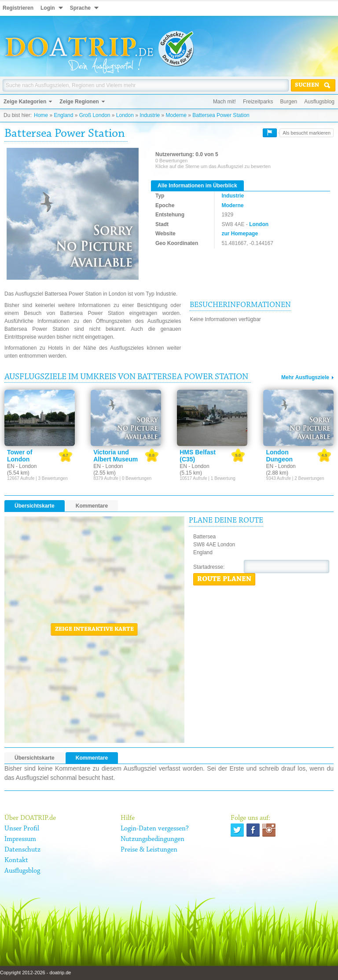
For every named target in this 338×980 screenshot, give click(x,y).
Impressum (20, 839)
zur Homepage (240, 234)
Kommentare (92, 506)
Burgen (289, 102)
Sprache (80, 8)
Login (48, 8)
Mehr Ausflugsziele (305, 377)
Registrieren (18, 8)
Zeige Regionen (79, 102)
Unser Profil (22, 829)
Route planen (224, 579)
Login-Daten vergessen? (155, 829)
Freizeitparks (258, 102)
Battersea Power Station (221, 115)
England (63, 115)
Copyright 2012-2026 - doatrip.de (35, 973)
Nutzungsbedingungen (152, 839)
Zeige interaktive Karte (94, 629)
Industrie (150, 115)
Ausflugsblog (319, 102)
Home (41, 115)
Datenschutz (22, 850)
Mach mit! (224, 102)
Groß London (95, 115)
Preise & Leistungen (149, 850)
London (125, 115)
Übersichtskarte (35, 506)
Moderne (176, 115)
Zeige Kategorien (25, 102)
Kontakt (16, 860)
